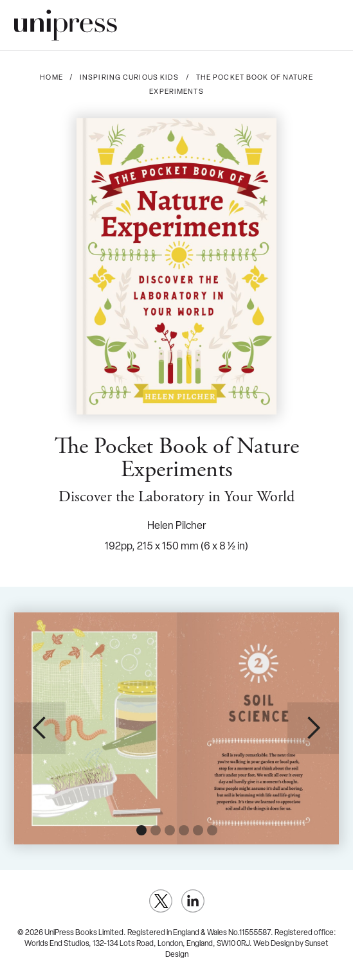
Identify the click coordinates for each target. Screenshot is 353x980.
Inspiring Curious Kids (130, 78)
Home (51, 78)
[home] (66, 25)
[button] (329, 25)
